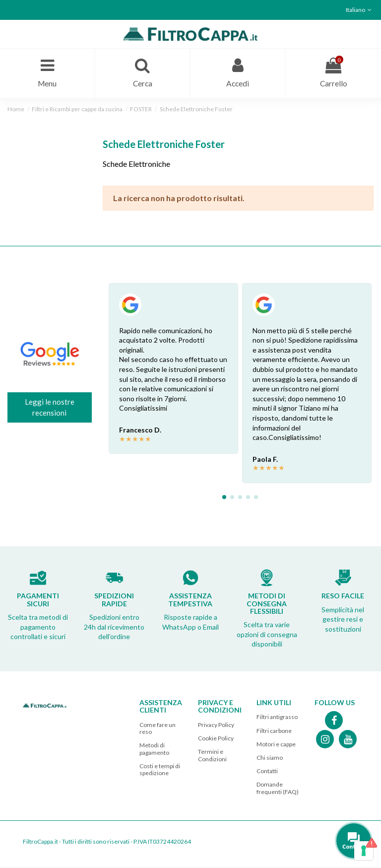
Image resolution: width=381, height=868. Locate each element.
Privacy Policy (216, 726)
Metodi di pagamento (154, 750)
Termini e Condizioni (212, 756)
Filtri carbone (274, 731)
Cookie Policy (216, 739)
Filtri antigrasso (277, 718)
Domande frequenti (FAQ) (278, 789)
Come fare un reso (158, 729)
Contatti (267, 772)
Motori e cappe (276, 745)
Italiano (360, 10)
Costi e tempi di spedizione (160, 770)
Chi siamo (270, 759)
